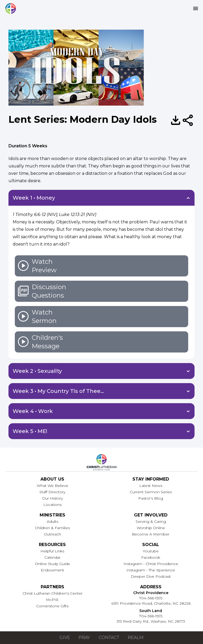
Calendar (52, 557)
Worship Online (151, 528)
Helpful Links (52, 551)
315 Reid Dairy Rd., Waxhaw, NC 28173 (151, 621)
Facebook (151, 557)
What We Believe (52, 486)
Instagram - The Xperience (151, 570)
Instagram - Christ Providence (151, 564)
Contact (109, 638)
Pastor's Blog (151, 498)
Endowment (52, 570)
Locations (52, 505)
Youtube (151, 551)
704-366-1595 (151, 598)
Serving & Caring (151, 521)
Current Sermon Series (151, 492)
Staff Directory (52, 492)
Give (65, 638)
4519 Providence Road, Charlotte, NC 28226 (151, 603)
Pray (84, 638)
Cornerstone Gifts (52, 606)
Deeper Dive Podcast (151, 576)
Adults (52, 521)
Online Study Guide (52, 564)
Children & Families (52, 528)
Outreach (52, 534)
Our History (52, 498)
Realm (136, 638)
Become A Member (151, 534)
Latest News (151, 486)
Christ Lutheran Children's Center (52, 593)
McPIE (52, 600)
